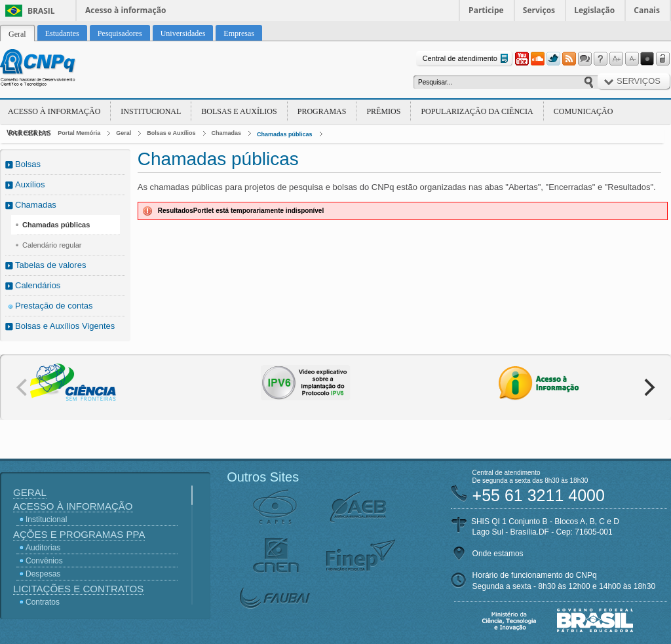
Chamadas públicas (285, 134)
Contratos (43, 602)
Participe (486, 10)
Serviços (539, 10)
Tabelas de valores (50, 265)
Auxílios (30, 184)
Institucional (151, 111)
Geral (124, 133)
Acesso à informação (125, 10)
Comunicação (584, 111)
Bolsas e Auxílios (239, 111)
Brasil (41, 11)
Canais (647, 10)
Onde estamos (498, 554)
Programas (322, 111)
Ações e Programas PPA (79, 534)
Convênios (44, 561)
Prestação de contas (54, 306)
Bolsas (28, 164)
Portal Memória (79, 133)
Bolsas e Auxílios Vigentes (65, 326)
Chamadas (227, 133)
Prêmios (383, 111)
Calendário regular (52, 245)
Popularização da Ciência (477, 111)
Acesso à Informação (54, 111)
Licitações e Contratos (78, 589)
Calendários (38, 285)
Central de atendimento (467, 59)
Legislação (594, 10)
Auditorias (43, 548)
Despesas (43, 574)
